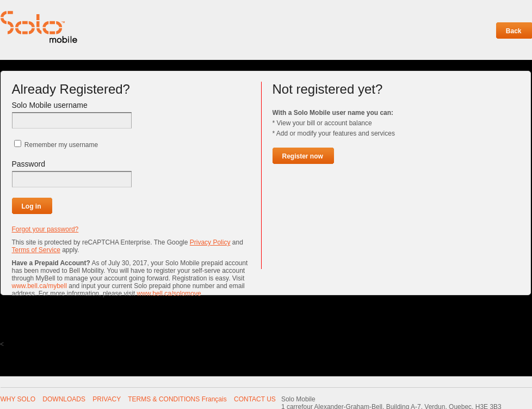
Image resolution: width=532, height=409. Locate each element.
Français (214, 399)
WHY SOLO (18, 399)
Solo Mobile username (50, 105)
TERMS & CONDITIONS (164, 399)
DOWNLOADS (64, 399)
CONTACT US (255, 399)
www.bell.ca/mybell (39, 286)
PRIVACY (107, 399)
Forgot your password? (45, 229)
